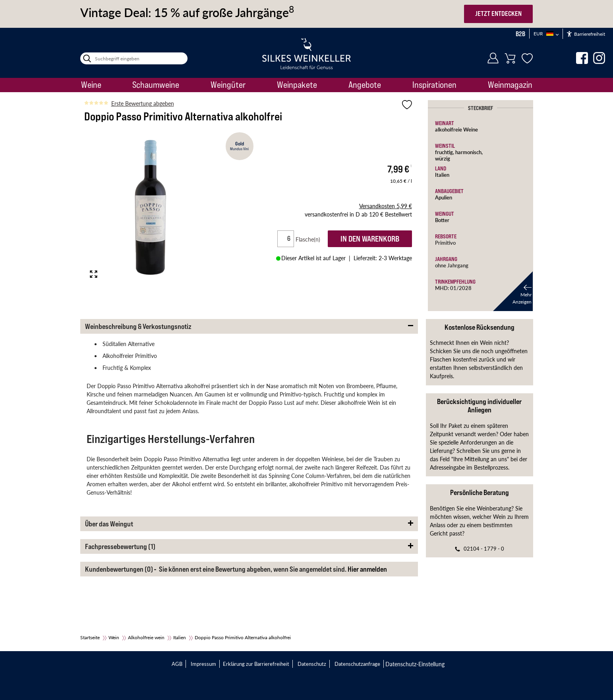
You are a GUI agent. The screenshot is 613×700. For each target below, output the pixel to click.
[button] (513, 291)
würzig (443, 158)
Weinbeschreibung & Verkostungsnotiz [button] (138, 326)
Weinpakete (297, 85)
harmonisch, (469, 152)
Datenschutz (312, 664)
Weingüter (228, 85)
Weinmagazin (510, 85)
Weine (91, 85)
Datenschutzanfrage (357, 664)
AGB (177, 664)
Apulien (444, 197)
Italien (442, 175)
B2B (520, 34)
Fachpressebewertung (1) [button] (120, 546)
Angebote (365, 85)
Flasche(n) (311, 239)
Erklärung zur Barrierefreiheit (256, 664)
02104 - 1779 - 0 (484, 548)
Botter (442, 220)
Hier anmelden (367, 569)
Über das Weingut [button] (109, 524)
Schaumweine (156, 85)
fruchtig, (445, 152)
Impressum (203, 664)
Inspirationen (434, 85)
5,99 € (386, 206)
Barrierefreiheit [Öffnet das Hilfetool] (586, 34)
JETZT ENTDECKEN (498, 14)
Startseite (90, 637)
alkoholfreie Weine (456, 129)
